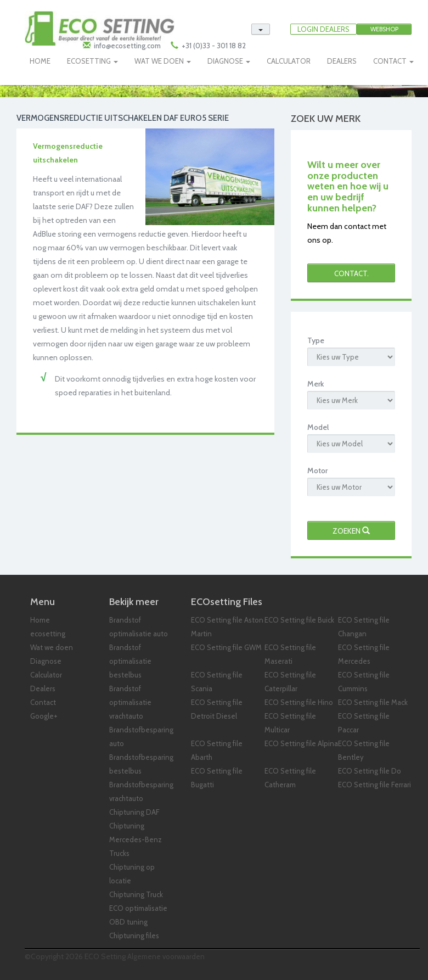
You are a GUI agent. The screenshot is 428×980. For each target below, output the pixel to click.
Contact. (351, 273)
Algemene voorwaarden (166, 956)
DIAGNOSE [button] (229, 61)
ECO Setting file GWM (226, 647)
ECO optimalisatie (138, 908)
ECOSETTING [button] (92, 61)
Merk (316, 384)
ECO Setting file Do (370, 771)
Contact (43, 702)
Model (318, 427)
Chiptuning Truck (136, 894)
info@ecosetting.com (127, 46)
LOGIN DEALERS (323, 29)
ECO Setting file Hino (299, 702)
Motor (317, 471)
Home (40, 620)
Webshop (384, 29)
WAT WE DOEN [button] (163, 61)
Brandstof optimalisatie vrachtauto (130, 702)
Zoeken (351, 531)
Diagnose (46, 661)
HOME (40, 61)
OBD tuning (128, 922)
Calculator (46, 675)
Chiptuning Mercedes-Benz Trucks (136, 839)
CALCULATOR (289, 61)
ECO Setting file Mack (373, 702)
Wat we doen (52, 647)
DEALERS (342, 61)
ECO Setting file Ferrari (375, 785)
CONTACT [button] (393, 61)
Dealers (43, 688)
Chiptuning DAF (134, 812)
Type (316, 340)
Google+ (44, 716)
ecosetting (48, 634)
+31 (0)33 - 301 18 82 (213, 46)
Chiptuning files (134, 936)
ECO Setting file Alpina (301, 743)
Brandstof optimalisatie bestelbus (130, 661)
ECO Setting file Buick (299, 620)
